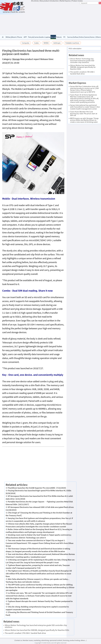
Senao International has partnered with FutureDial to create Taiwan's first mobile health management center (85, 107)
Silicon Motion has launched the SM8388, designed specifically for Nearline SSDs (37, 630)
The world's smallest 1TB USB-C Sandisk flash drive (25, 633)
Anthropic (57, 43)
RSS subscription (75, 49)
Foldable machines (72, 43)
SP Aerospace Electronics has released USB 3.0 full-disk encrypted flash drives (41, 507)
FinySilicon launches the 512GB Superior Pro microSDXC (32, 488)
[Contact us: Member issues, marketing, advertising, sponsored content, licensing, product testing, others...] (50, 640)
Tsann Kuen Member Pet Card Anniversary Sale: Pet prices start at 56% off (84, 113)
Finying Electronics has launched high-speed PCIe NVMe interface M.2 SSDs (39, 490)
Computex (26, 43)
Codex (36, 43)
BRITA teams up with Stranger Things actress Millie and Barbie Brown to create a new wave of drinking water (84, 120)
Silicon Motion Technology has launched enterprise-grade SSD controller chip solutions (36, 626)
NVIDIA (46, 43)
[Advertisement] (66, 19)
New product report (30, 59)
